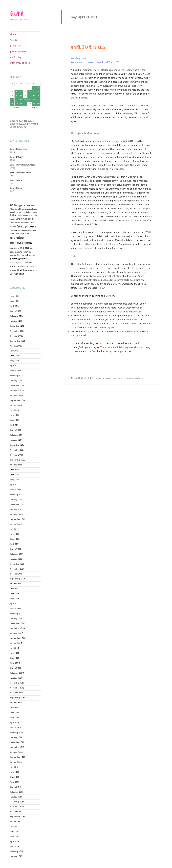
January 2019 (16, 737)
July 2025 (14, 351)
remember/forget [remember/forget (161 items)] (19, 255)
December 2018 (17, 742)
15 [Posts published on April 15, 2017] (34, 96)
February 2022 (17, 554)
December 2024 (17, 386)
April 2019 (15, 723)
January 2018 (16, 797)
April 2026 (15, 306)
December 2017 (17, 802)
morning (124, 378)
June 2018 (14, 772)
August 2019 (16, 703)
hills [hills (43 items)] (11, 231)
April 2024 (15, 425)
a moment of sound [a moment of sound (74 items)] (30, 209)
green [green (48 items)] (33, 222)
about (13, 34)
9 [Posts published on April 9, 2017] (38, 92)
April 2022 (15, 544)
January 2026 (16, 321)
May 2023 (15, 480)
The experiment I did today (114, 347)
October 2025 (16, 336)
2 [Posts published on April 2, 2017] (38, 88)
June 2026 (15, 296)
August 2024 (16, 405)
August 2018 (16, 762)
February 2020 (17, 673)
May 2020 (15, 658)
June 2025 (15, 356)
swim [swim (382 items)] (13, 266)
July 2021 (14, 589)
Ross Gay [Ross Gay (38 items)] (32, 255)
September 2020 (18, 638)
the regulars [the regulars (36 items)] (21, 267)
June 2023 (15, 475)
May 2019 (14, 718)
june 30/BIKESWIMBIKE (21, 173)
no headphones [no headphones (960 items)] (21, 243)
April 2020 (15, 663)
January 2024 (16, 440)
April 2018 (15, 782)
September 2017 (17, 817)
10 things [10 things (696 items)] (16, 205)
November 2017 (17, 807)
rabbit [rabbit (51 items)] (32, 248)
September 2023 (18, 460)
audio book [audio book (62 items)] (28, 212)
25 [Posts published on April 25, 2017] (17, 104)
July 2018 (14, 767)
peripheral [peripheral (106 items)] (15, 248)
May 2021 (14, 599)
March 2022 (16, 549)
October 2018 (16, 752)
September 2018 (18, 757)
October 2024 (16, 396)
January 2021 (16, 619)
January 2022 (16, 559)
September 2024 (18, 400)
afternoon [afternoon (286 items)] (29, 206)
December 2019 (17, 683)
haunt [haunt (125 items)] (13, 227)
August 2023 (16, 465)
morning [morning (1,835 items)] (17, 238)
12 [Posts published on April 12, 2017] (21, 96)
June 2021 (14, 594)
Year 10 (14, 40)
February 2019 (17, 733)
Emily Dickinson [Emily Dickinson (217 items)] (24, 219)
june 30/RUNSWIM (18, 149)
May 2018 (14, 777)
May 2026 (15, 301)
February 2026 (17, 316)
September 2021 (17, 579)
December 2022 (17, 505)
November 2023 (17, 450)
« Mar (16, 108)
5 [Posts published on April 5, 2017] (21, 92)
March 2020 (16, 668)
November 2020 (17, 628)
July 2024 (14, 410)
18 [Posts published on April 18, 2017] (17, 100)
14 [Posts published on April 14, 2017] (30, 96)
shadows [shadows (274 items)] (28, 263)
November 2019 (17, 688)
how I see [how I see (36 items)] (17, 231)
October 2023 (16, 455)
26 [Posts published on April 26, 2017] (21, 104)
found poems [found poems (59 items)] (15, 222)
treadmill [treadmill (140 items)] (14, 270)
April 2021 (15, 604)
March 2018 (15, 787)
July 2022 (14, 529)
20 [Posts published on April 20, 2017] (25, 100)
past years (15, 46)
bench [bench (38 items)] (35, 212)
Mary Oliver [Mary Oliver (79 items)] (25, 233)
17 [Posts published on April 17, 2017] (12, 100)
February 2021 (17, 614)
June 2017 (14, 832)
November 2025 (17, 331)
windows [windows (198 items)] (19, 274)
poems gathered (18, 51)
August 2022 (16, 524)
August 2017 (16, 822)
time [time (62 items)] (28, 267)
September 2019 (18, 698)
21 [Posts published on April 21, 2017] (30, 100)
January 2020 (16, 678)
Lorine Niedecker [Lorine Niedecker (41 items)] (26, 231)
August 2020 (16, 643)
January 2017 (16, 856)
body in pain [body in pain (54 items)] (27, 216)
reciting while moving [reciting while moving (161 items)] (21, 252)
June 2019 (14, 713)
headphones (110, 378)
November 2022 (17, 510)
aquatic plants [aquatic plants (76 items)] (16, 212)
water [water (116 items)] (36, 270)
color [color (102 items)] (35, 216)
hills (118, 378)
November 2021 (17, 569)
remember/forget (136, 378)
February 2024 (17, 435)
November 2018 (17, 747)
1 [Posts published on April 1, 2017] (34, 88)
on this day (16, 57)
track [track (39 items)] (32, 267)
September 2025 (18, 341)
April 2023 (15, 485)
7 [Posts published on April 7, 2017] (30, 92)
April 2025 (15, 366)
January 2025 (16, 381)
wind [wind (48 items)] (12, 274)
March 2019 (15, 728)
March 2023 (16, 490)
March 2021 (15, 609)
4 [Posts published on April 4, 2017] (17, 92)
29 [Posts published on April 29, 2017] (34, 104)
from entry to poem (20, 63)
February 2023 (17, 495)
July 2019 (14, 708)
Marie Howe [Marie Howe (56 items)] (14, 233)
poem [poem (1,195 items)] (25, 248)
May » (34, 108)
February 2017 (17, 851)
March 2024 (16, 430)
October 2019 (16, 693)
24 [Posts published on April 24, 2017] (12, 104)
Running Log (96, 378)
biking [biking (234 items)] (13, 215)
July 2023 (14, 470)
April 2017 (15, 842)
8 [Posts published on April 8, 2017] (34, 92)
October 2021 (16, 574)
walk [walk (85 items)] (30, 270)
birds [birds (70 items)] (20, 216)
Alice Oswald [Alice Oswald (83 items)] (15, 209)
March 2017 (15, 847)
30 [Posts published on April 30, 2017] (38, 104)
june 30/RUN (16, 181)
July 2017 (14, 827)
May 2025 (15, 361)
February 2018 (17, 792)
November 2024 (17, 391)
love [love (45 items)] (34, 231)
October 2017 (16, 812)
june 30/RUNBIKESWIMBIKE (23, 165)
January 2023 (16, 500)
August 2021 (16, 584)
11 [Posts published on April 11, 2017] (17, 96)
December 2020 (17, 623)
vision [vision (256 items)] (23, 270)
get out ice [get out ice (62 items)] (25, 222)
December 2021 (17, 564)
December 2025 (17, 326)
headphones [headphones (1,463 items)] (27, 226)
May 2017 (14, 837)
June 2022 (15, 534)
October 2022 (16, 514)
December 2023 (17, 445)
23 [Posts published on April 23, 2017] (38, 100)
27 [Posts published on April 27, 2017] (25, 104)
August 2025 (16, 346)
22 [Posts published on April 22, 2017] (34, 100)
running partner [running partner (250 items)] (19, 259)
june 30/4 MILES (18, 188)
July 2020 (15, 648)
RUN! (17, 14)
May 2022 (15, 539)
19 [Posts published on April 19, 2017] (21, 100)
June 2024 (15, 415)
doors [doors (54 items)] (12, 219)
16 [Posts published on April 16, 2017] (38, 96)
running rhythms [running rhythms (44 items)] (16, 263)
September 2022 (18, 519)
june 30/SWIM (17, 157)
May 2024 (15, 420)
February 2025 (17, 376)
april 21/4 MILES (88, 47)
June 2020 (15, 653)
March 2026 (15, 311)
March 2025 (16, 371)
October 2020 (17, 633)
